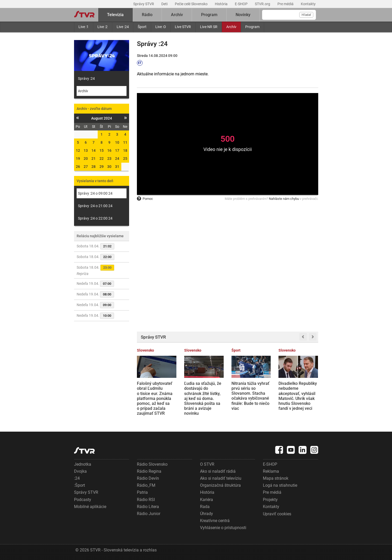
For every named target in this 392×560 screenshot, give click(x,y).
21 (94, 159)
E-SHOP (242, 4)
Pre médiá (286, 4)
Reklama (271, 471)
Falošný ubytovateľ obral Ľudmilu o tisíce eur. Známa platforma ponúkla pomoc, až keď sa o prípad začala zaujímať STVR (155, 398)
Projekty (270, 500)
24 (117, 159)
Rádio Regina (149, 471)
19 (78, 159)
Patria (142, 492)
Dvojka (80, 471)
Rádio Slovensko (152, 464)
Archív (231, 27)
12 (78, 150)
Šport (142, 27)
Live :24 (123, 27)
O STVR (207, 464)
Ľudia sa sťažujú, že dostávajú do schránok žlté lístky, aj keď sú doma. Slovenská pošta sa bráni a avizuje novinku (203, 398)
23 (109, 159)
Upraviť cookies (277, 514)
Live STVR (183, 27)
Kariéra (207, 500)
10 (117, 142)
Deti (165, 4)
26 (78, 167)
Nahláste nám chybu (284, 199)
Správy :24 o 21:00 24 (95, 206)
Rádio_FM (146, 485)
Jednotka (83, 464)
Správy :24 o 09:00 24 (95, 193)
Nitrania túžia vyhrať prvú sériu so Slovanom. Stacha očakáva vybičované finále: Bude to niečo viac (250, 396)
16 (109, 150)
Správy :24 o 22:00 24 (95, 218)
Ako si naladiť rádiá (218, 471)
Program (252, 27)
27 (86, 167)
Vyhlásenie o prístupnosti (223, 528)
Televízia (115, 15)
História (222, 4)
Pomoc (145, 199)
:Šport (79, 485)
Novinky (243, 15)
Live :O (161, 27)
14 (94, 150)
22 (102, 159)
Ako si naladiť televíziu (221, 478)
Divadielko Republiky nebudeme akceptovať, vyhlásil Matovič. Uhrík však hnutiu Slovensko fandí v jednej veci (298, 396)
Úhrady (207, 514)
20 (86, 159)
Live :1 (84, 27)
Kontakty (308, 4)
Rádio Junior (149, 514)
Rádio (147, 15)
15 (102, 150)
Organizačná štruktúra (220, 485)
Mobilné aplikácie (90, 507)
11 (125, 142)
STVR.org (263, 4)
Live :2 (102, 27)
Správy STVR (144, 4)
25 (125, 159)
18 (125, 150)
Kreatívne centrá (215, 521)
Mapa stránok (276, 478)
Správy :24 (86, 78)
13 (86, 150)
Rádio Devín (148, 478)
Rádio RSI (146, 500)
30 (109, 167)
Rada (205, 507)
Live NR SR (209, 27)
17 (117, 150)
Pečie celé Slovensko (192, 4)
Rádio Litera (148, 507)
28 (94, 167)
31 (117, 167)
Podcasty (83, 500)
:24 (77, 478)
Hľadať (306, 15)
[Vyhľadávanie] (289, 15)
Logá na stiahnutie (280, 485)
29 (102, 167)
